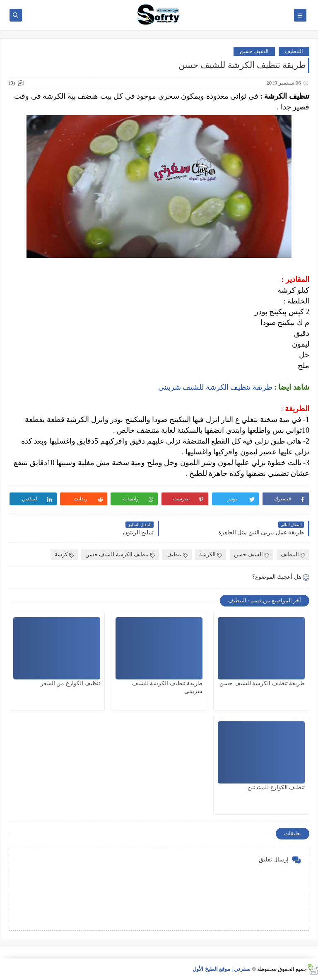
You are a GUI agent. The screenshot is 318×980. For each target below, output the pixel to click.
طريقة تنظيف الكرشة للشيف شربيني (215, 387)
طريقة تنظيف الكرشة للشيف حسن (262, 683)
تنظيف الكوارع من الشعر (71, 683)
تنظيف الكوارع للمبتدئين (276, 787)
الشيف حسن (254, 51)
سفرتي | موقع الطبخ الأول (222, 969)
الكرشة (211, 554)
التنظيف (294, 51)
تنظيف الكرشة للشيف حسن (120, 554)
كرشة (64, 554)
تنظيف (177, 554)
